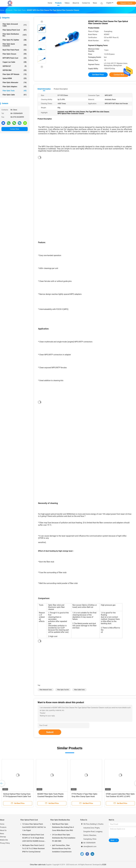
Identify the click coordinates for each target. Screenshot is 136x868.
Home (2, 824)
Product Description (61, 89)
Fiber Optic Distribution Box (15, 35)
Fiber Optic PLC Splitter (15, 40)
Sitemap (3, 837)
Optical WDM (15, 78)
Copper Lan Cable (15, 62)
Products (3, 827)
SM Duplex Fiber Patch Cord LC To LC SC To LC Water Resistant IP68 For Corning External (33, 849)
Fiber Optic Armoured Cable (15, 25)
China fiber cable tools (38, 865)
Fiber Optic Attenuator (15, 82)
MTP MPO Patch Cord (15, 58)
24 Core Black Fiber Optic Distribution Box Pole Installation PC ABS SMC (64, 838)
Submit (50, 732)
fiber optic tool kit (63, 690)
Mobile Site (4, 840)
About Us (3, 830)
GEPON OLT (15, 66)
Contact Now (15, 129)
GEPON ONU (15, 70)
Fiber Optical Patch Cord (15, 30)
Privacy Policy (5, 843)
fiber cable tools (79, 690)
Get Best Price (98, 75)
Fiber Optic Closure (15, 54)
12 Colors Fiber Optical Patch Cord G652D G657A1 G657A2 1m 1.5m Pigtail (34, 827)
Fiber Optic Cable (15, 95)
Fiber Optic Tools (15, 91)
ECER (104, 865)
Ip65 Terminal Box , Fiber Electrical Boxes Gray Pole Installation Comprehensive (62, 849)
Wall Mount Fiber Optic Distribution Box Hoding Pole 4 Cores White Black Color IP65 (63, 827)
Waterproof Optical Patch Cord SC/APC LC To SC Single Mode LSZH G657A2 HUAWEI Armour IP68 (33, 838)
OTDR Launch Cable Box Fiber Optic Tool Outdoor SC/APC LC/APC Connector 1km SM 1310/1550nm (120, 796)
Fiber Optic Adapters (15, 87)
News (2, 834)
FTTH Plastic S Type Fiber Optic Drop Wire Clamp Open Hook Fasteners (84, 796)
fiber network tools (46, 690)
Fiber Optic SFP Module (15, 74)
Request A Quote (126, 3)
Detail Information (44, 89)
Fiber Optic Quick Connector (15, 45)
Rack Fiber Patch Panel (15, 50)
